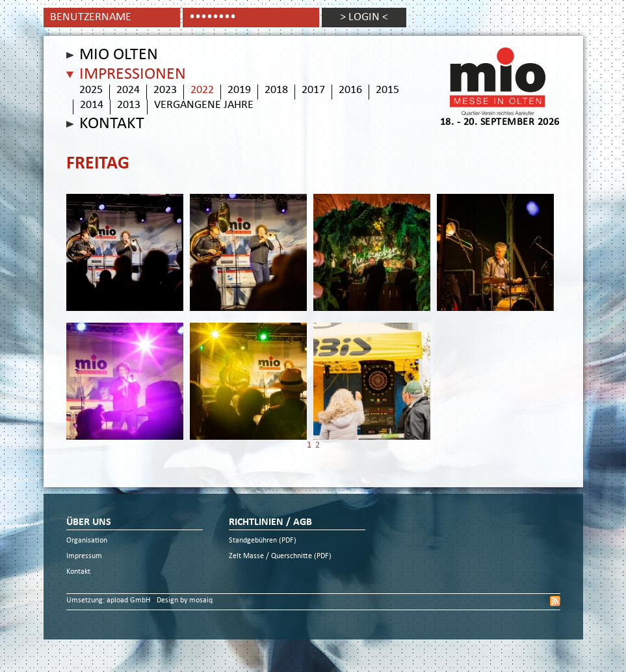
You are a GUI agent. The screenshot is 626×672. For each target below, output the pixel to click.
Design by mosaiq (185, 601)
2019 (239, 90)
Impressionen (133, 75)
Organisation (87, 541)
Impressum (84, 557)
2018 (276, 90)
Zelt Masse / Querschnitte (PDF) (280, 557)
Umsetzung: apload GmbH (109, 601)
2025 (91, 90)
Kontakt (112, 124)
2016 (350, 90)
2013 (129, 105)
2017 (313, 90)
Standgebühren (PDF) (263, 541)
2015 (387, 90)
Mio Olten (119, 55)
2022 (202, 90)
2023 (165, 90)
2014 (92, 105)
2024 (128, 90)
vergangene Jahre (204, 105)
